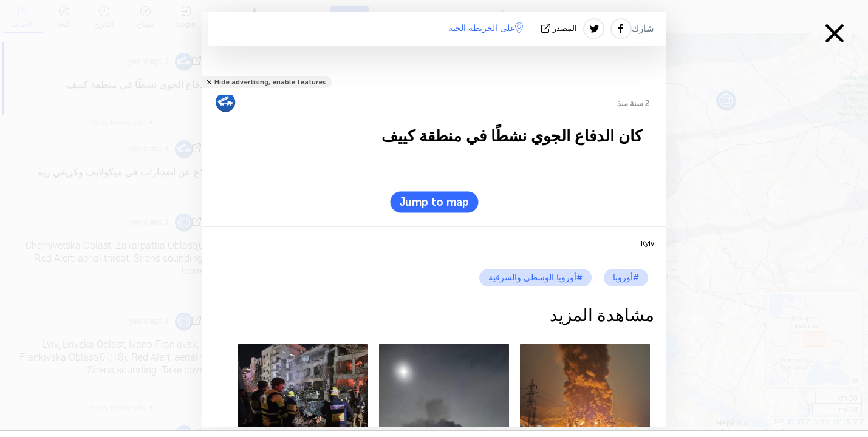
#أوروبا (626, 278)
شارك (643, 29)
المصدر (560, 28)
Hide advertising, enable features (270, 82)
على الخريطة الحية (486, 28)
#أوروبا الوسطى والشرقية (535, 278)
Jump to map (434, 202)
